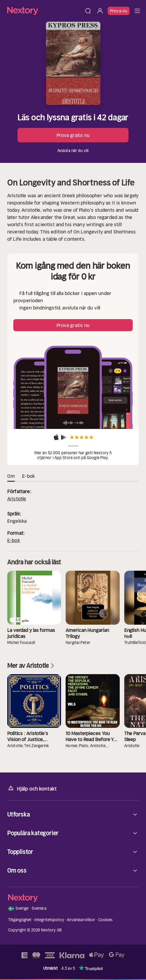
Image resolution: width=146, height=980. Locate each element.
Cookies (105, 920)
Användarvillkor (81, 920)
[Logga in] (100, 11)
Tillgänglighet (20, 920)
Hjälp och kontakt (32, 788)
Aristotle (17, 499)
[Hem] (45, 11)
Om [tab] (11, 476)
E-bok (14, 540)
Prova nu (119, 11)
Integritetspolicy (49, 920)
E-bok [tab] (28, 476)
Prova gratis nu (73, 135)
